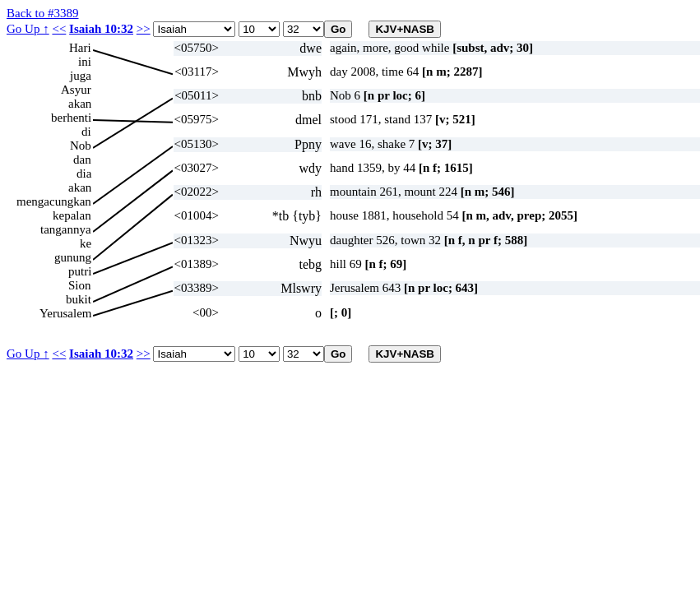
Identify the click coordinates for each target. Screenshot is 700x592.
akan (80, 104)
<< (59, 29)
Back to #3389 (43, 13)
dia (84, 173)
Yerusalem (65, 313)
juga (81, 76)
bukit (79, 299)
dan (82, 160)
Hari (80, 48)
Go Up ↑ (28, 29)
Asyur (76, 90)
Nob (81, 146)
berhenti (71, 118)
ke (86, 243)
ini (85, 62)
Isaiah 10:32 (101, 29)
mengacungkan (54, 201)
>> (144, 29)
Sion (80, 285)
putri (80, 271)
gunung (73, 257)
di (86, 132)
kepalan (72, 215)
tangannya (66, 229)
